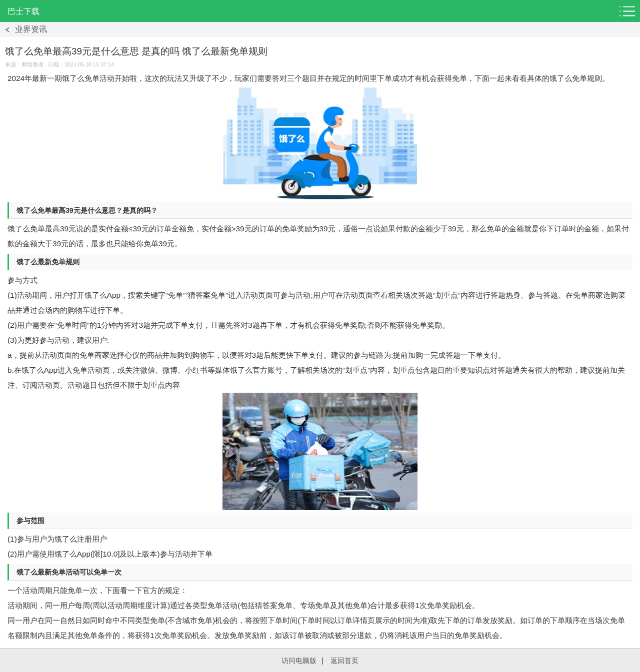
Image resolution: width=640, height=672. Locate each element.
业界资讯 (31, 29)
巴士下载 (23, 11)
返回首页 (344, 661)
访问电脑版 (299, 661)
